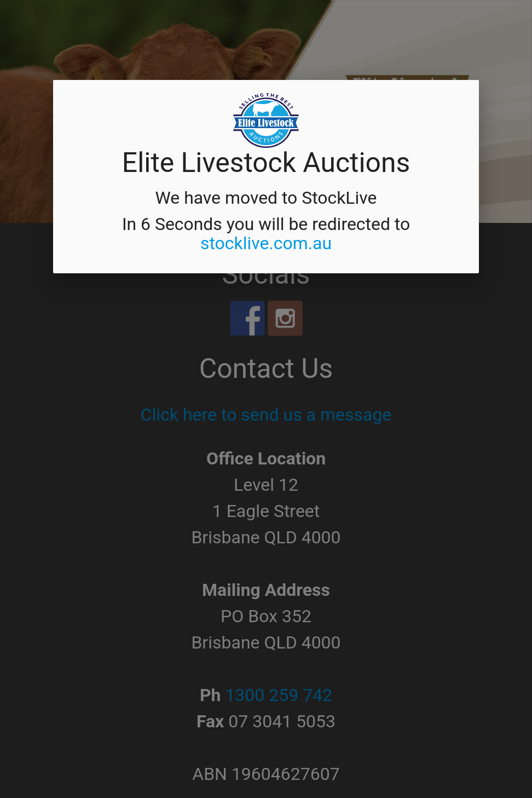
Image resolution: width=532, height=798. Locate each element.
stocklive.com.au (266, 243)
